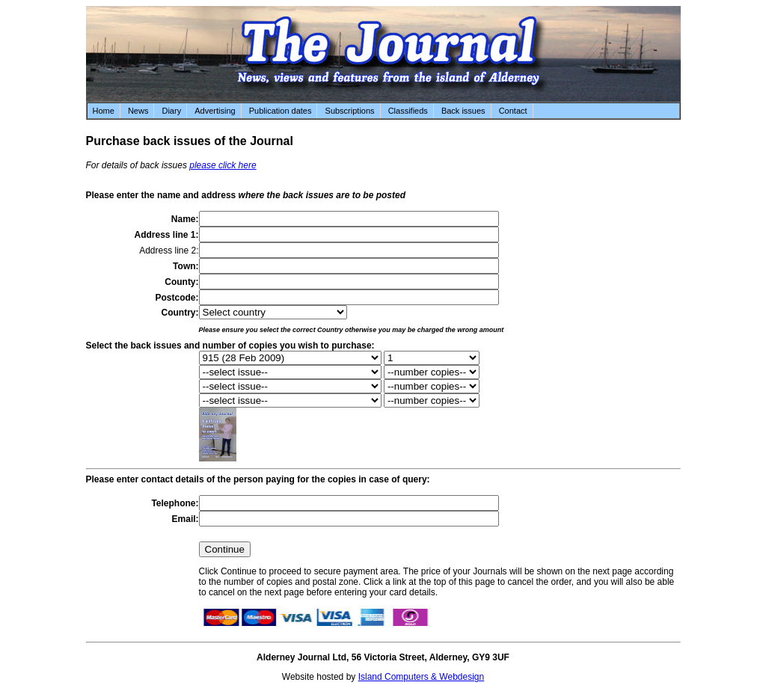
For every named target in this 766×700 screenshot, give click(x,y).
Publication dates (281, 111)
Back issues (463, 111)
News (138, 111)
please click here (223, 165)
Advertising (215, 111)
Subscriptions (350, 111)
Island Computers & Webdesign (422, 677)
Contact (513, 111)
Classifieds (408, 111)
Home (104, 111)
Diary (171, 111)
